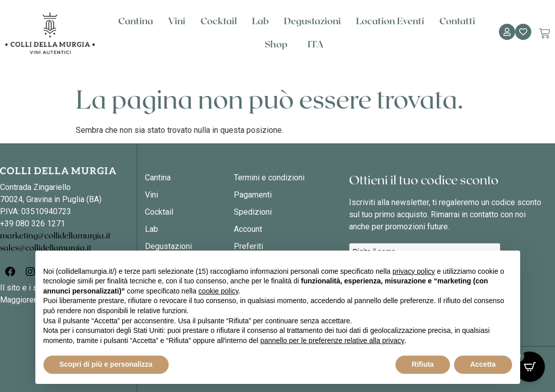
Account (248, 229)
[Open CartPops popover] (530, 367)
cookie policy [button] (218, 291)
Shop (279, 45)
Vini (177, 22)
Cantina (136, 22)
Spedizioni (253, 212)
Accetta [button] (483, 364)
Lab (260, 22)
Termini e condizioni (269, 178)
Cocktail (219, 22)
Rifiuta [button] (423, 364)
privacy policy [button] (414, 271)
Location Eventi (390, 22)
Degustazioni (312, 22)
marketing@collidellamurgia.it (55, 236)
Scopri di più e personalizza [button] (106, 364)
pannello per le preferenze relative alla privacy (332, 340)
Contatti (457, 22)
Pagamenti (253, 195)
